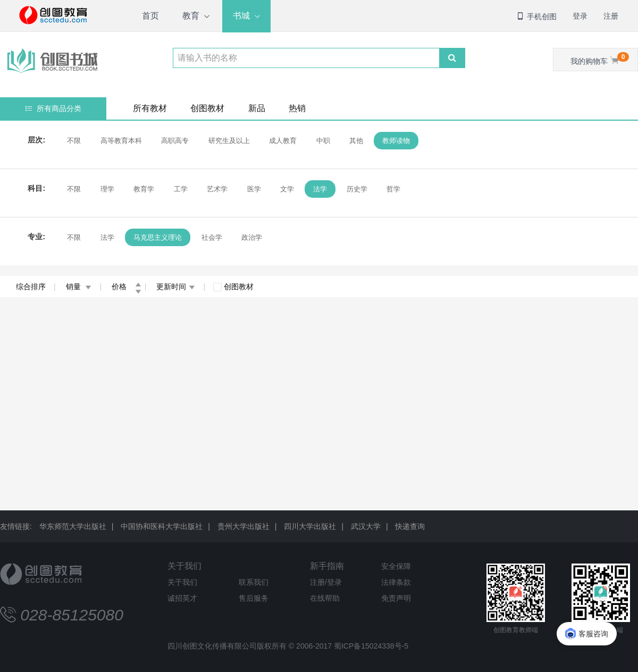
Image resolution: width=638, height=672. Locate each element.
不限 (74, 141)
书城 (241, 16)
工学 (180, 189)
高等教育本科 (121, 141)
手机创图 (536, 16)
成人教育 (283, 141)
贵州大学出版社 (244, 526)
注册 (611, 16)
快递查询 (410, 526)
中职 (323, 141)
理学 (107, 189)
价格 (127, 287)
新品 (257, 108)
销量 (79, 287)
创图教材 (207, 108)
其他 (356, 141)
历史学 (357, 189)
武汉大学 (366, 526)
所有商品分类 (53, 108)
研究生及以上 (229, 141)
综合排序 (31, 287)
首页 (150, 16)
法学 (320, 189)
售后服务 (254, 598)
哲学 (393, 189)
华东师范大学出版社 (73, 526)
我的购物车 (600, 59)
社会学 (211, 237)
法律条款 (396, 582)
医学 (254, 189)
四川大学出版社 (310, 526)
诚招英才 (182, 598)
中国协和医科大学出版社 (162, 526)
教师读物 (396, 141)
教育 (191, 16)
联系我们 (254, 582)
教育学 (144, 189)
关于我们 (184, 566)
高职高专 (175, 141)
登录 (580, 16)
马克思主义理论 (158, 237)
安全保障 (396, 566)
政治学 (252, 237)
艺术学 (217, 189)
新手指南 (327, 566)
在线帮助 (325, 598)
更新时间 (176, 287)
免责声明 (396, 598)
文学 (287, 189)
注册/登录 (326, 582)
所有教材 (150, 108)
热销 (297, 108)
